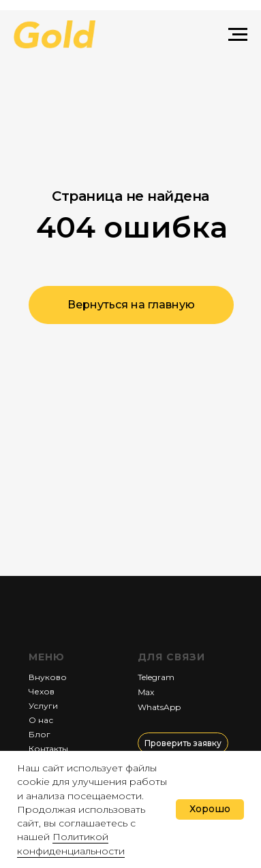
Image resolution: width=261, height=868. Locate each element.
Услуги (43, 706)
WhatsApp (159, 707)
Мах (145, 692)
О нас (41, 720)
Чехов (42, 691)
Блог (40, 734)
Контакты (48, 749)
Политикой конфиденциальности (71, 843)
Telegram (156, 677)
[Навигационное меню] (238, 35)
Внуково (48, 677)
